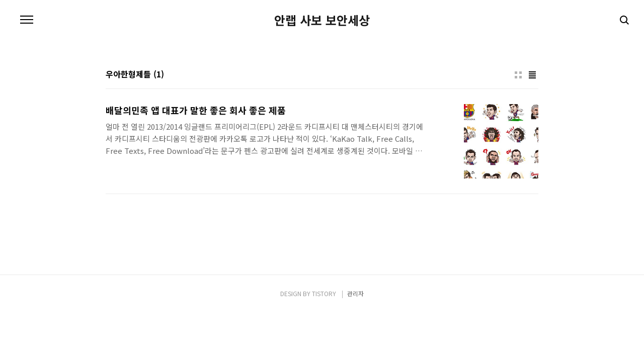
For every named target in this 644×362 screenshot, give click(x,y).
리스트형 (532, 75)
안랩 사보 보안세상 (322, 20)
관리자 (355, 293)
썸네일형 (518, 75)
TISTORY (324, 293)
